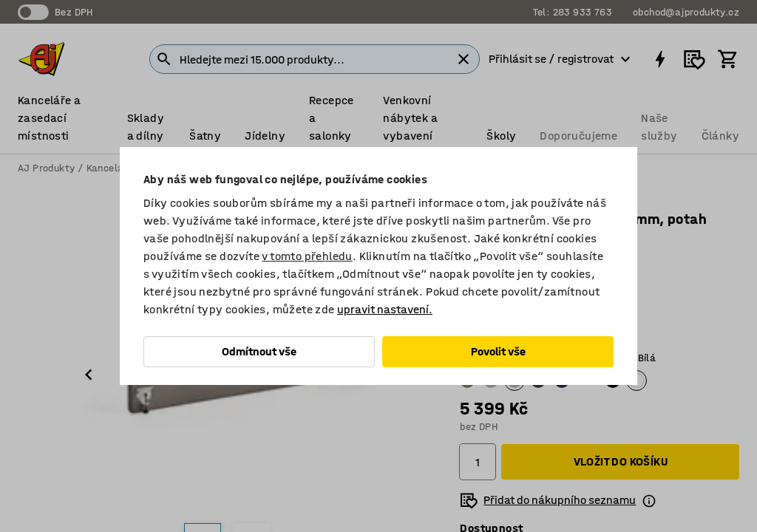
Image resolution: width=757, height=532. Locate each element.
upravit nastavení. (385, 309)
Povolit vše (498, 351)
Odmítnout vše (259, 351)
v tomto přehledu (307, 256)
